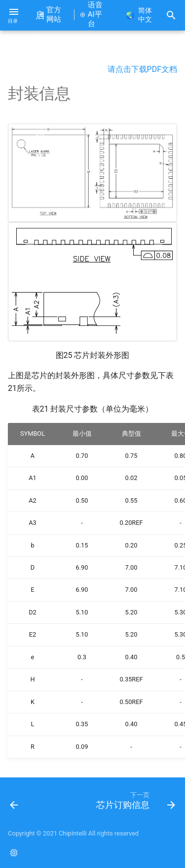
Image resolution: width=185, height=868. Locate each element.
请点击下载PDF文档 (142, 69)
